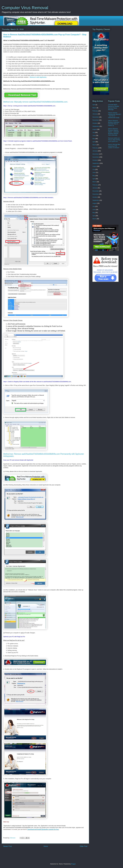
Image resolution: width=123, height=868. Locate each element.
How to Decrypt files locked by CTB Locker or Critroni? (114, 146)
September (96, 126)
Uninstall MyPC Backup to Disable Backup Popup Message (114, 107)
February (95, 111)
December (96, 117)
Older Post (83, 846)
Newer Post (8, 846)
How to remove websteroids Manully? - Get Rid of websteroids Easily (115, 115)
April (94, 105)
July (94, 132)
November (96, 120)
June (94, 135)
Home (46, 846)
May (94, 139)
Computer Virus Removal (25, 8)
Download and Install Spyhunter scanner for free (43, 829)
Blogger (73, 864)
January (95, 114)
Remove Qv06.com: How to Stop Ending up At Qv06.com (114, 140)
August (95, 129)
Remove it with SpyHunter (38, 77)
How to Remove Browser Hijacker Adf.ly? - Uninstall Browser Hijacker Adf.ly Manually (113, 132)
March (94, 108)
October (95, 123)
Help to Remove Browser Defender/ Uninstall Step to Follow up (114, 123)
